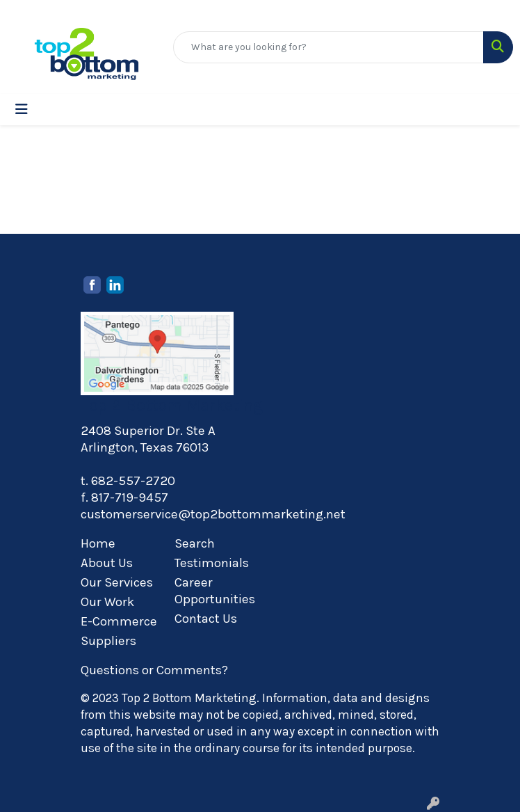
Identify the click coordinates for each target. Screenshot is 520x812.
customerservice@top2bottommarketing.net (213, 514)
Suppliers (108, 641)
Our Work (107, 602)
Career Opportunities (213, 591)
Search (195, 543)
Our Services (117, 582)
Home (98, 543)
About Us (107, 563)
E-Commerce (119, 621)
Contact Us (206, 619)
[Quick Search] (328, 47)
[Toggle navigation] (22, 110)
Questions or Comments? (154, 670)
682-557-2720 (133, 481)
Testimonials (212, 563)
